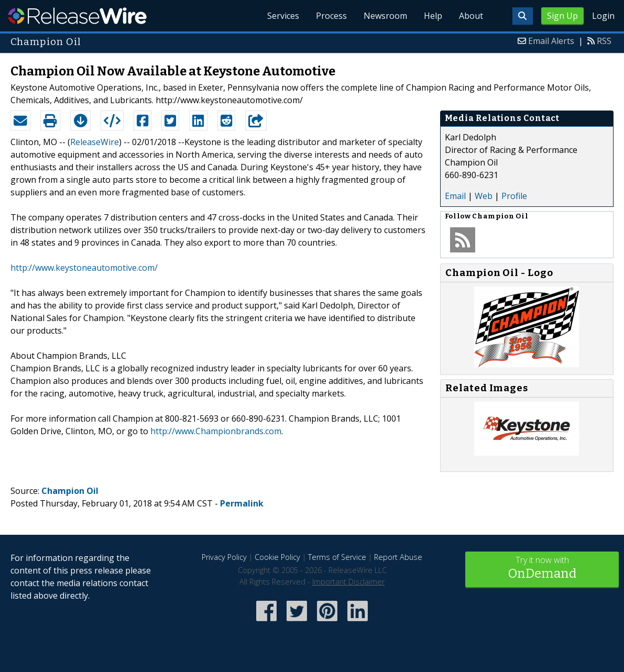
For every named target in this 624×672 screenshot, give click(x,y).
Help (433, 16)
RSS (604, 41)
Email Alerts (551, 41)
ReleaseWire (77, 16)
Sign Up (562, 16)
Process (331, 16)
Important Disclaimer (348, 582)
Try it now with (542, 569)
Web (484, 196)
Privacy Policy (224, 557)
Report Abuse (398, 557)
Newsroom (385, 16)
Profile (514, 196)
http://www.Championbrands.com (216, 431)
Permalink (242, 503)
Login (603, 16)
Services (283, 16)
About (471, 16)
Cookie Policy (277, 557)
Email (455, 196)
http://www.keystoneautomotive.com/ (84, 268)
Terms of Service (337, 557)
